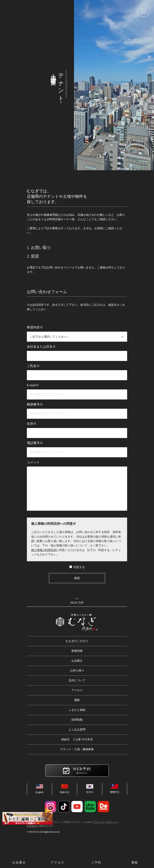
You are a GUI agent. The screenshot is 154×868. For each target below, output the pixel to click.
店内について (77, 680)
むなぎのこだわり (77, 641)
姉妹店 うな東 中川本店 (77, 739)
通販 (77, 700)
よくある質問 (77, 730)
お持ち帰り (77, 671)
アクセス (77, 690)
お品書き (77, 661)
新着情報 (77, 651)
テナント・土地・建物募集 (77, 749)
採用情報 (77, 720)
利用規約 (32, 826)
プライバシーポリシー (105, 822)
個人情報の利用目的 (44, 550)
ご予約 (96, 862)
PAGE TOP (77, 603)
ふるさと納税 (77, 710)
